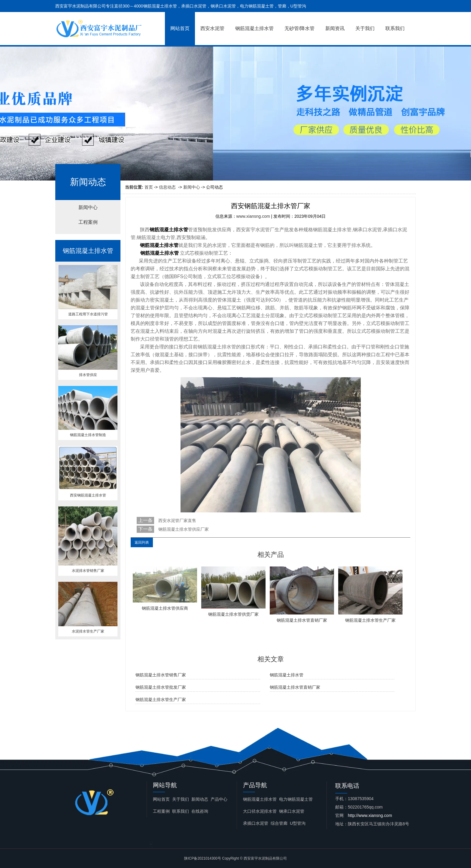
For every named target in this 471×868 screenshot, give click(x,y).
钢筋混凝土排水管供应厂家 (183, 529)
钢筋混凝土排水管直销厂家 (295, 687)
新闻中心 (192, 187)
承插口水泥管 (256, 823)
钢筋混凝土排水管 (254, 28)
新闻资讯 (335, 28)
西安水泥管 (212, 28)
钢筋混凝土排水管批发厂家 (161, 687)
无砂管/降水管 (299, 28)
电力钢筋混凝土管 (296, 799)
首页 (149, 187)
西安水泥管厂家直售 (177, 520)
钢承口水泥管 (292, 811)
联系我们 (395, 28)
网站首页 (180, 28)
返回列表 (142, 542)
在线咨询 (200, 811)
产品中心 (219, 799)
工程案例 (88, 222)
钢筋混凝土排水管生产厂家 (161, 700)
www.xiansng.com (253, 216)
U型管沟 (298, 823)
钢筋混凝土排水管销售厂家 (161, 675)
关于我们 (365, 28)
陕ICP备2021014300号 (203, 858)
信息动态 (167, 187)
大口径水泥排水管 (260, 811)
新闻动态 (200, 799)
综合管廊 (279, 823)
